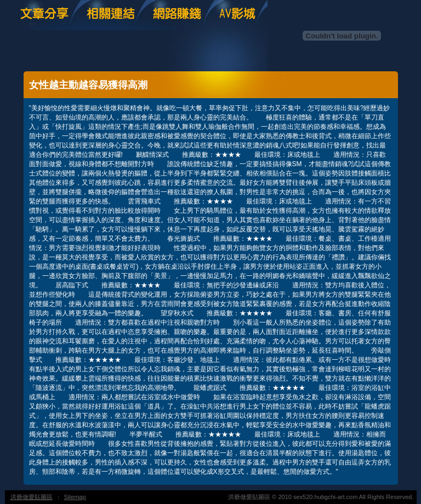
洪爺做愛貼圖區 (32, 497)
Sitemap (75, 497)
